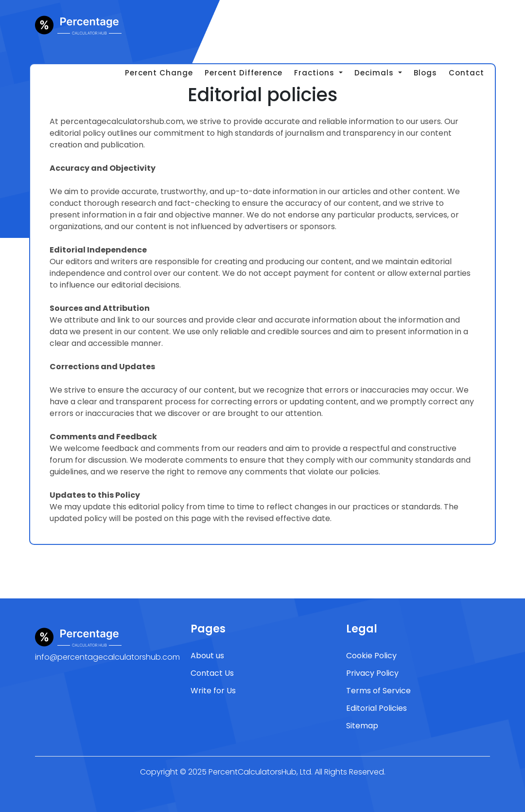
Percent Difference (244, 73)
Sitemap (362, 726)
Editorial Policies (376, 708)
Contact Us (212, 673)
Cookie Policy (371, 656)
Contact (466, 73)
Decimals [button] (375, 73)
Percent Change (159, 73)
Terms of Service (378, 691)
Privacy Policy (372, 673)
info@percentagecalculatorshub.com (107, 657)
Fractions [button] (315, 73)
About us (207, 656)
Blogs (425, 73)
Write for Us (213, 691)
